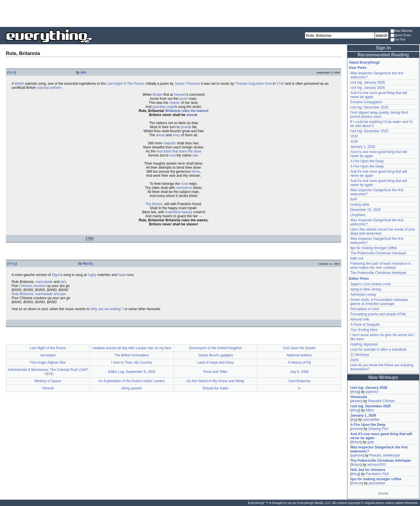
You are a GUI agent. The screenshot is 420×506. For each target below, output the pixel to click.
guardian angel (164, 107)
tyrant (185, 127)
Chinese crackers (33, 286)
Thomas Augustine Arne (253, 84)
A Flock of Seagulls (365, 325)
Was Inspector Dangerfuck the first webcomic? (379, 449)
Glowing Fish (378, 429)
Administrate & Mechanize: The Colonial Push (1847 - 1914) (48, 372)
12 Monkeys (360, 355)
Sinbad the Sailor (215, 388)
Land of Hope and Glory (215, 363)
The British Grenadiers (132, 355)
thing (12, 264)
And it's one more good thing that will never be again (381, 436)
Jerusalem (48, 355)
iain (83, 72)
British (20, 84)
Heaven (180, 95)
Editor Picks (359, 279)
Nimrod (48, 388)
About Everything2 (364, 62)
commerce (184, 188)
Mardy (88, 264)
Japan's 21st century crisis (371, 284)
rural (184, 184)
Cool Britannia (299, 381)
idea (12, 72)
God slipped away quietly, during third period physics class (379, 115)
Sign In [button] (383, 48)
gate (371, 442)
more (383, 493)
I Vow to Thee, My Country (132, 363)
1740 (280, 84)
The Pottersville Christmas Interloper (378, 253)
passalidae (371, 419)
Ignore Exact (401, 35)
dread (161, 135)
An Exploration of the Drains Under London (132, 381)
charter (175, 103)
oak (195, 155)
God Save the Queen (299, 348)
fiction (356, 442)
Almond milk (360, 319)
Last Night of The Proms (125, 84)
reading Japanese (364, 344)
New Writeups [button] (383, 377)
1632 (354, 136)
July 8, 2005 (299, 372)
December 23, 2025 (365, 210)
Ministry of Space (48, 381)
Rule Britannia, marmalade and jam (39, 294)
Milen (370, 410)
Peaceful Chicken (381, 401)
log (354, 419)
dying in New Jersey (366, 289)
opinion (357, 455)
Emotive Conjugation (366, 102)
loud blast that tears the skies (179, 151)
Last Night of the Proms (48, 348)
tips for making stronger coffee (374, 248)
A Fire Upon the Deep (367, 161)
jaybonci (372, 392)
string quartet (132, 388)
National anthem (299, 355)
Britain (158, 95)
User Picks (358, 68)
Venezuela (359, 397)
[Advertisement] (210, 13)
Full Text (398, 40)
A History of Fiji (299, 363)
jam (63, 282)
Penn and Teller (215, 372)
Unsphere (358, 215)
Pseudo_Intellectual (385, 455)
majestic (170, 143)
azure (184, 99)
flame (195, 172)
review (357, 429)
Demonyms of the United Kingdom (215, 348)
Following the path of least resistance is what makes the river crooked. (381, 266)
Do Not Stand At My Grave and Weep (215, 381)
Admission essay (363, 295)
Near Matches (401, 31)
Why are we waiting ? (107, 309)
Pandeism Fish (377, 474)
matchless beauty (179, 212)
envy (176, 135)
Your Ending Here (364, 330)
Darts (354, 360)
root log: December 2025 (369, 107)
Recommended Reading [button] (383, 55)
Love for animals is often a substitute (378, 349)
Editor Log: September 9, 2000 (131, 372)
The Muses (154, 204)
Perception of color (365, 309)
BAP (354, 199)
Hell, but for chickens (368, 470)
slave (191, 115)
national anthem (49, 88)
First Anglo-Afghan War (48, 363)
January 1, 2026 (363, 147)
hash (122, 275)
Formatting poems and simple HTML (378, 314)
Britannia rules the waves (186, 111)
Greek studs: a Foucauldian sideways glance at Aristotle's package (379, 302)
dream (356, 401)
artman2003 (377, 465)
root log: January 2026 (367, 82)
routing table (360, 205)
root (173, 155)
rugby (92, 275)
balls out (357, 258)
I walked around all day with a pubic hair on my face (132, 348)
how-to (357, 483)
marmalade (44, 282)
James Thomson (187, 84)
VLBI (354, 141)
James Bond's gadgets (215, 355)
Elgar (56, 275)
